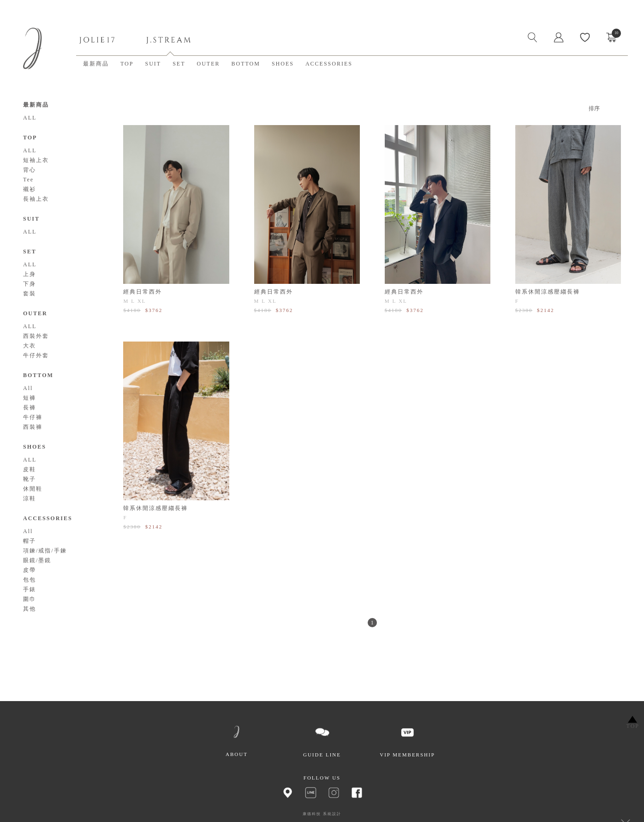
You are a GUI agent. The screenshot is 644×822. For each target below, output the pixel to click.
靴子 (30, 479)
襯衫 (30, 189)
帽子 (30, 541)
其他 (30, 609)
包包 (30, 580)
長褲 (30, 408)
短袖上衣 (36, 160)
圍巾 (30, 599)
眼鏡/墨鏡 (37, 560)
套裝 (30, 294)
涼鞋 (30, 498)
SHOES (283, 64)
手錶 (30, 589)
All (28, 388)
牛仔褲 (33, 417)
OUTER (208, 64)
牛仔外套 (36, 355)
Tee (28, 180)
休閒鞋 (33, 489)
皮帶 (30, 570)
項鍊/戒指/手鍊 (45, 551)
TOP (127, 64)
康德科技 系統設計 (322, 814)
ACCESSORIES (329, 64)
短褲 (30, 398)
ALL (30, 118)
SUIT (153, 64)
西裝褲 (33, 427)
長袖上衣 (36, 199)
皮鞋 (30, 469)
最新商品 (96, 64)
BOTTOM (245, 64)
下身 (30, 284)
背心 (30, 170)
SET (179, 64)
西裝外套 (36, 336)
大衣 (30, 346)
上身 (30, 274)
